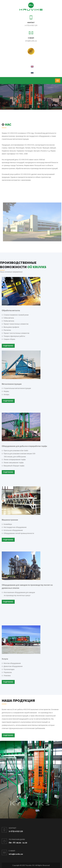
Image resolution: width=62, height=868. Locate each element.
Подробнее (8, 346)
